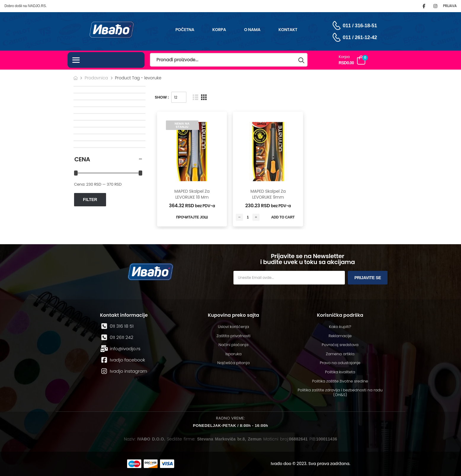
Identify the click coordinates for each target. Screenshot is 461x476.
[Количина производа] (248, 217)
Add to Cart (283, 217)
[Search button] (302, 60)
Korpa (219, 30)
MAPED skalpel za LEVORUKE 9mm (268, 194)
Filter (90, 200)
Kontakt (288, 30)
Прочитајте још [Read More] (192, 217)
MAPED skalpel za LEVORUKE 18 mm (192, 194)
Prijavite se (368, 278)
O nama (252, 30)
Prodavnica (96, 78)
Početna (185, 30)
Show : (162, 97)
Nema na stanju (182, 125)
